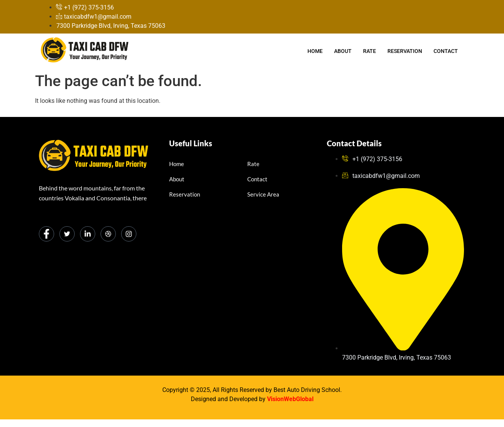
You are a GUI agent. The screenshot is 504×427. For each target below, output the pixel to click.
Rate (370, 51)
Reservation (405, 51)
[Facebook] (46, 234)
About (343, 51)
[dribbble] (108, 234)
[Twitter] (67, 234)
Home (315, 51)
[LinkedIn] (88, 234)
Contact (446, 51)
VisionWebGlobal (290, 399)
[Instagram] (129, 234)
